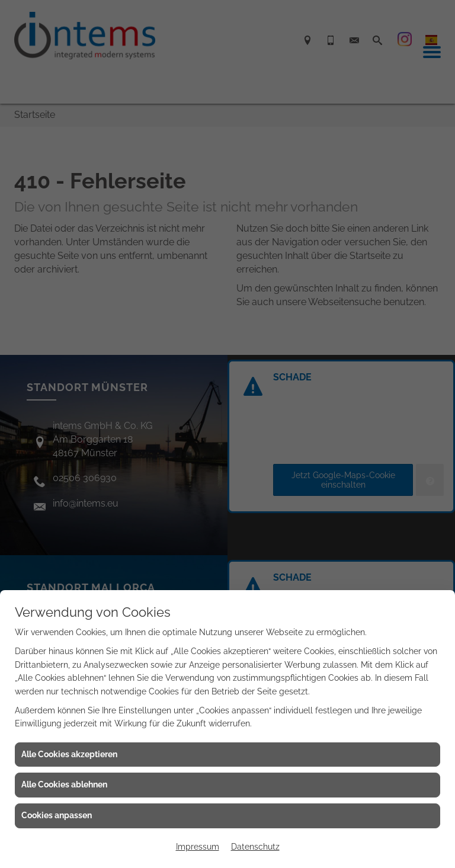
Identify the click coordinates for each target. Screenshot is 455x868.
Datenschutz (255, 847)
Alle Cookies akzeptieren (69, 754)
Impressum (198, 847)
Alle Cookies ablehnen (64, 784)
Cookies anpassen (57, 815)
